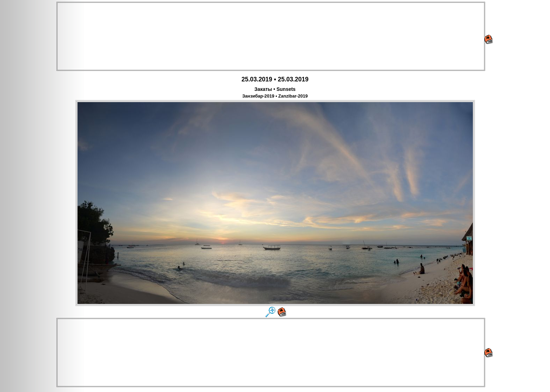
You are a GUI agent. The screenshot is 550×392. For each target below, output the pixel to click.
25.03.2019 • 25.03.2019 (275, 79)
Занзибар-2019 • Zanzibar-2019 (275, 96)
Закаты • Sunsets (275, 89)
